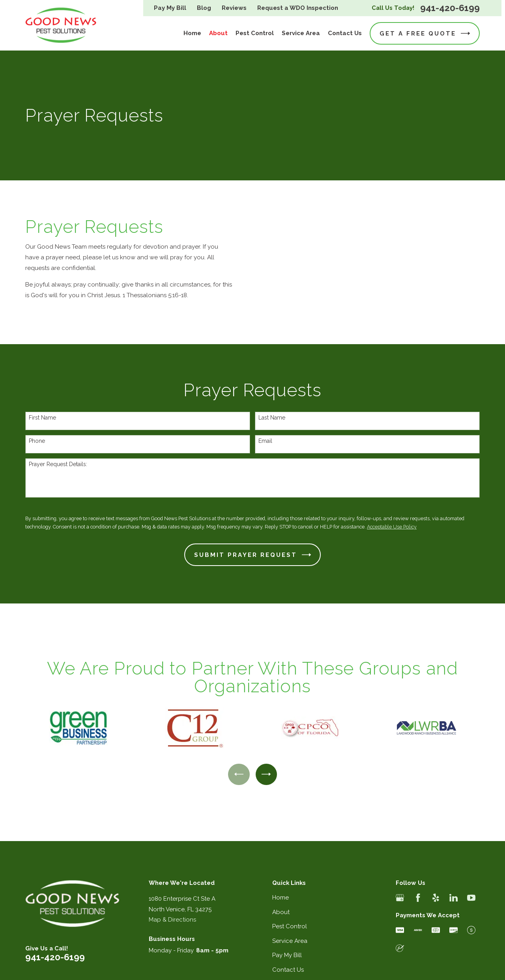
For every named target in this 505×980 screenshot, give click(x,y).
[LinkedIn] (454, 898)
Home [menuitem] (192, 33)
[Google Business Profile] (400, 898)
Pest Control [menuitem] (255, 33)
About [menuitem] (218, 33)
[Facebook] (418, 898)
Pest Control (290, 926)
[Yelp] (436, 898)
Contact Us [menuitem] (345, 33)
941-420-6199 (450, 8)
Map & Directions (172, 920)
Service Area (290, 941)
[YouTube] (471, 898)
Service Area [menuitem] (301, 33)
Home (281, 898)
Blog (204, 8)
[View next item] (266, 774)
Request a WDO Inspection (298, 8)
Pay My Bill (170, 8)
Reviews (234, 8)
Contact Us (288, 970)
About (281, 912)
